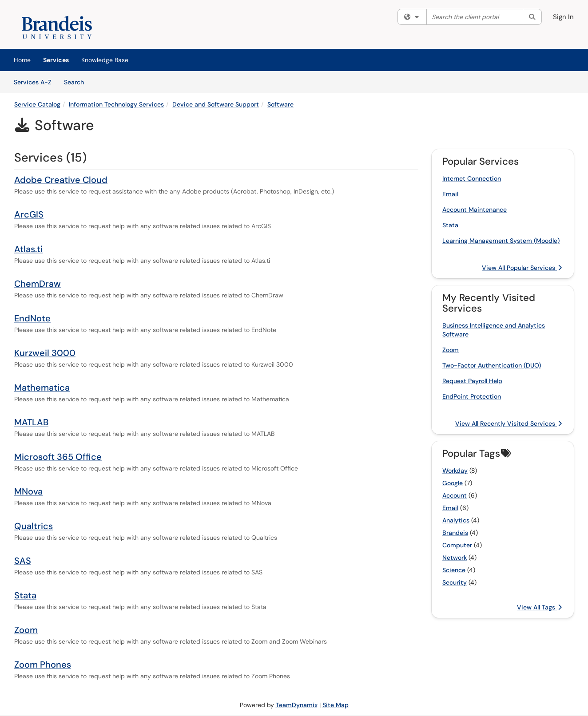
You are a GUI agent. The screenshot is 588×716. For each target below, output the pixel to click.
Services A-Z (33, 82)
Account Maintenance (475, 210)
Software (280, 104)
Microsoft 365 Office (58, 457)
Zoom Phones (43, 665)
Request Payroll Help (472, 381)
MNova (28, 491)
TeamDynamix (297, 705)
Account (455, 495)
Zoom (26, 630)
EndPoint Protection (472, 396)
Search (77, 82)
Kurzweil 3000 (45, 353)
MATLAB (31, 422)
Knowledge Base (105, 60)
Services (56, 60)
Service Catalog (37, 104)
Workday (455, 471)
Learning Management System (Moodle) (501, 241)
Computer (457, 545)
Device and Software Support (216, 104)
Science (454, 570)
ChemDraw (38, 284)
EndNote (32, 318)
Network (455, 558)
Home (22, 60)
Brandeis (455, 533)
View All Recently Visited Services (509, 423)
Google (453, 483)
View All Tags (539, 607)
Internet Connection (472, 178)
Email (450, 194)
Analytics (456, 520)
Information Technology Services (116, 104)
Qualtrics (34, 526)
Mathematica (42, 388)
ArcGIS (29, 214)
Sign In (563, 17)
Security (455, 582)
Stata (25, 595)
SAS (23, 561)
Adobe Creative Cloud (61, 180)
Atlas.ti (28, 249)
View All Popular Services (522, 268)
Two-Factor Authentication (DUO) (492, 365)
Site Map (336, 705)
